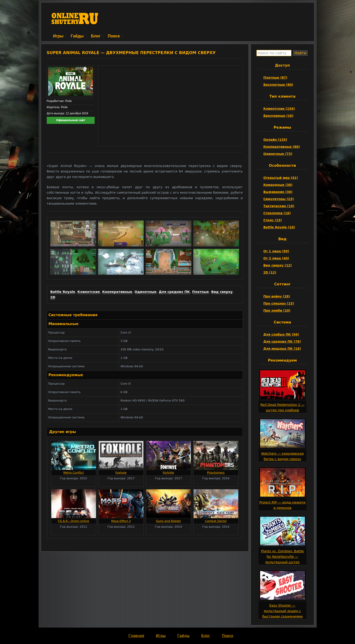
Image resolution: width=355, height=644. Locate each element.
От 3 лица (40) (276, 258)
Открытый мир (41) (281, 178)
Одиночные (145, 292)
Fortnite (168, 473)
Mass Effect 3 (121, 521)
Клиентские (89, 292)
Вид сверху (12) (278, 265)
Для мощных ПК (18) (282, 349)
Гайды (77, 36)
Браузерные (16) (278, 116)
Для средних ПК (174, 292)
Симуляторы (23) (279, 199)
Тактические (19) (279, 206)
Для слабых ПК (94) (281, 334)
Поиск (114, 36)
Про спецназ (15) (279, 303)
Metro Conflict (74, 473)
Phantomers (216, 473)
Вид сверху (222, 292)
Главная (136, 636)
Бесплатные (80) (278, 85)
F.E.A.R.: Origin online (74, 521)
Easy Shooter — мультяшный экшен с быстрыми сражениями (282, 611)
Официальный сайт (71, 120)
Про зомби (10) (277, 310)
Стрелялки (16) (277, 213)
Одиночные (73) (278, 154)
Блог (96, 36)
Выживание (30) (278, 192)
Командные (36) (278, 185)
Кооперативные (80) (282, 147)
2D (53, 297)
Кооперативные (117, 292)
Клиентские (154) (279, 109)
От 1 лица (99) (276, 251)
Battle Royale (63, 292)
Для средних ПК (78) (282, 342)
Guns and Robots (168, 521)
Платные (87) (275, 78)
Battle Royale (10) (279, 227)
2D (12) (270, 272)
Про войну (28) (277, 296)
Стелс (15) (273, 220)
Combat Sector (216, 521)
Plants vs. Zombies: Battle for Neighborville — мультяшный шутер (282, 557)
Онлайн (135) (275, 140)
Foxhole (121, 473)
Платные (201, 292)
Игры (58, 36)
